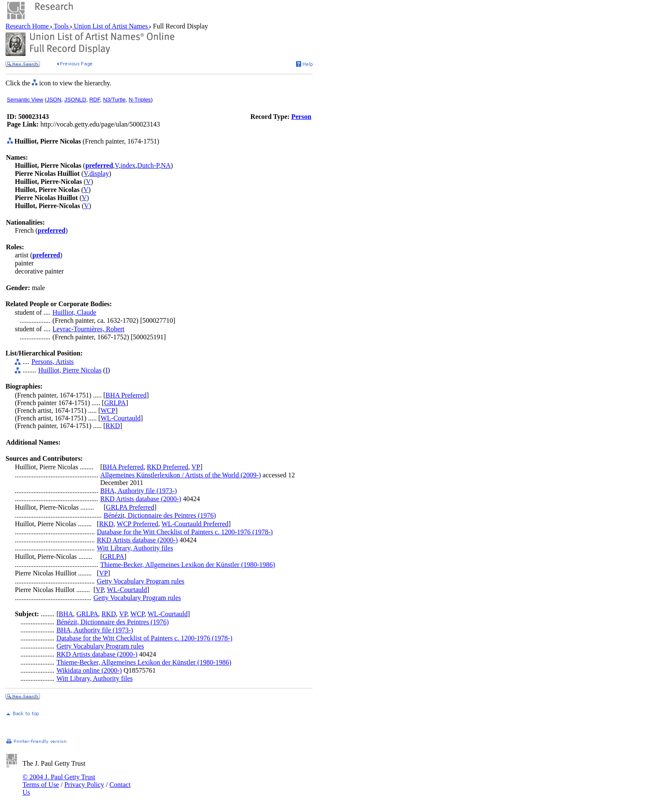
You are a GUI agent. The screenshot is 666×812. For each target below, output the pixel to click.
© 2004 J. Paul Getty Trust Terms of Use (59, 781)
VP (196, 467)
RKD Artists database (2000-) (141, 499)
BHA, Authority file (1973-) (138, 491)
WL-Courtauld (121, 418)
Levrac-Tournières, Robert (89, 329)
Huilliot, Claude (75, 312)
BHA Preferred (126, 395)
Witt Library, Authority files (135, 548)
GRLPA (115, 403)
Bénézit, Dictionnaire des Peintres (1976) (160, 515)
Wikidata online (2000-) (89, 670)
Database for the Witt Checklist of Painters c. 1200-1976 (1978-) (185, 532)
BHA (66, 614)
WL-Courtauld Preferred (195, 524)
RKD (113, 426)
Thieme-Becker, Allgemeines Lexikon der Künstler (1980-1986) (188, 565)
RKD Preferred (168, 467)
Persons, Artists (53, 362)
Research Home (28, 26)
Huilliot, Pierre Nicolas (70, 370)
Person (301, 117)
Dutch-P (148, 165)
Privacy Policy (84, 785)
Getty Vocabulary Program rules (141, 581)
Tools (61, 26)
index (128, 165)
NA (166, 165)
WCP (108, 410)
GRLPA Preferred (130, 507)
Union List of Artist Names (111, 26)
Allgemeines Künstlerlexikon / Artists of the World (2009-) (181, 475)
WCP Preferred (138, 524)
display (99, 173)
